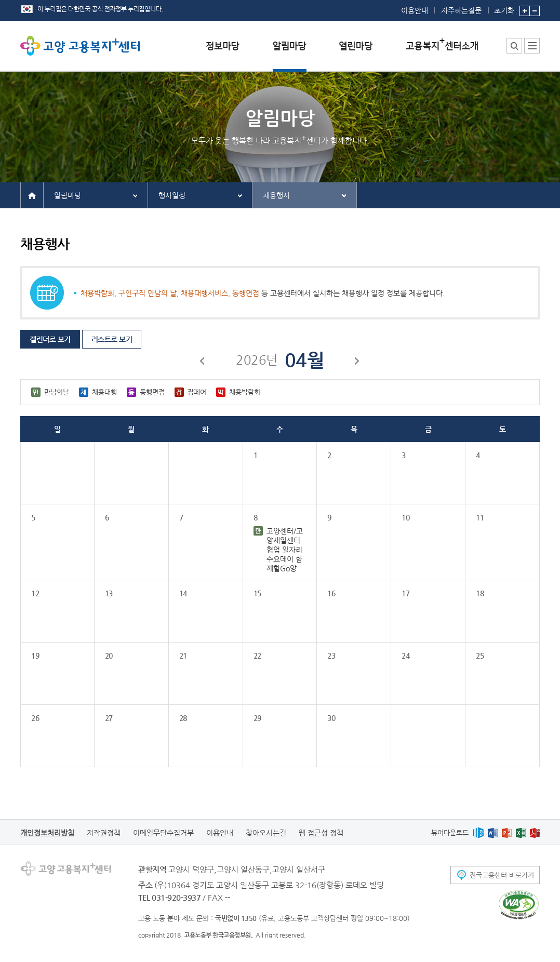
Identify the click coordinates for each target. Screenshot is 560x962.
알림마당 (68, 195)
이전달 (203, 363)
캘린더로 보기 (50, 339)
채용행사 (276, 195)
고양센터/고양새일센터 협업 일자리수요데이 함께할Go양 (285, 550)
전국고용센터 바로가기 (502, 875)
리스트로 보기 (112, 339)
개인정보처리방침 (47, 833)
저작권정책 (104, 833)
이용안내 (415, 10)
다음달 (357, 363)
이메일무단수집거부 (163, 833)
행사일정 (172, 195)
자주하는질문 (461, 10)
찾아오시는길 (266, 833)
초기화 (504, 7)
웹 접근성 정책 (321, 833)
